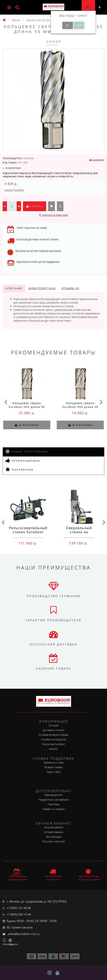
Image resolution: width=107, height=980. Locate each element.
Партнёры (53, 804)
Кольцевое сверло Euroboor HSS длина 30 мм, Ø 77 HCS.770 (80, 407)
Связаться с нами (54, 762)
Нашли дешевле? (14, 190)
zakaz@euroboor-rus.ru (24, 934)
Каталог (53, 749)
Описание (14, 288)
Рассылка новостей (53, 841)
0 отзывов (52, 45)
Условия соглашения (53, 739)
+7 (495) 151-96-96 (19, 908)
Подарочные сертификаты (54, 800)
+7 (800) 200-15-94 (19, 914)
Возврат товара (53, 767)
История (53, 725)
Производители (53, 795)
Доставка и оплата (53, 730)
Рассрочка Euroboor (53, 744)
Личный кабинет (54, 827)
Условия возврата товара (53, 735)
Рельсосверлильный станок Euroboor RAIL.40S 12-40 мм (28, 532)
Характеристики (42, 288)
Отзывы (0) (70, 288)
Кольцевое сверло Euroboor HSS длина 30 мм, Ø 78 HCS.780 (27, 407)
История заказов (53, 832)
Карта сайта (54, 772)
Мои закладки (53, 837)
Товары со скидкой (54, 809)
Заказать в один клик (55, 215)
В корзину (35, 206)
